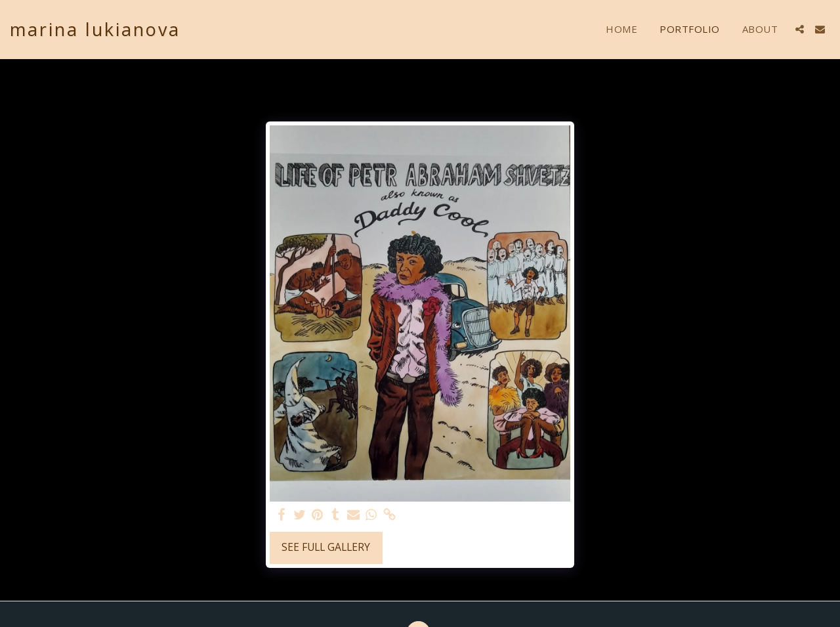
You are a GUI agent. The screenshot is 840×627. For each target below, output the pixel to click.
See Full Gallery (326, 547)
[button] (800, 29)
